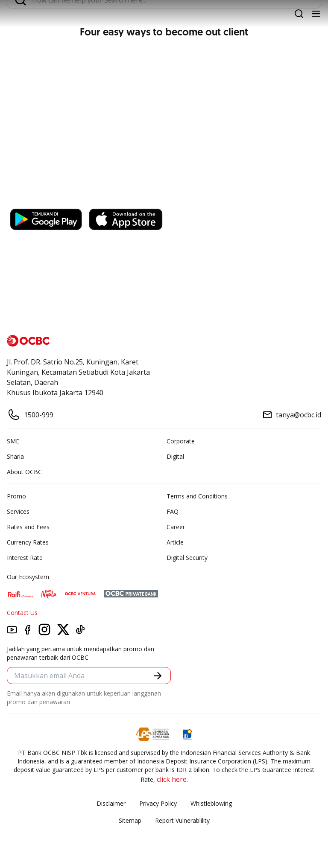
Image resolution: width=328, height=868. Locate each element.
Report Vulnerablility (182, 820)
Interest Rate (25, 558)
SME (13, 441)
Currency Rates (28, 542)
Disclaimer (111, 803)
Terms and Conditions (197, 496)
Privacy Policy (158, 803)
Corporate (181, 441)
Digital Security (187, 558)
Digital (175, 456)
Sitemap (130, 820)
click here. (172, 779)
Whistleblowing (211, 803)
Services (18, 511)
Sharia (15, 456)
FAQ (173, 511)
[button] (158, 676)
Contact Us (22, 613)
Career (176, 527)
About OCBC (24, 472)
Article (175, 542)
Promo (16, 496)
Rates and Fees (28, 527)
